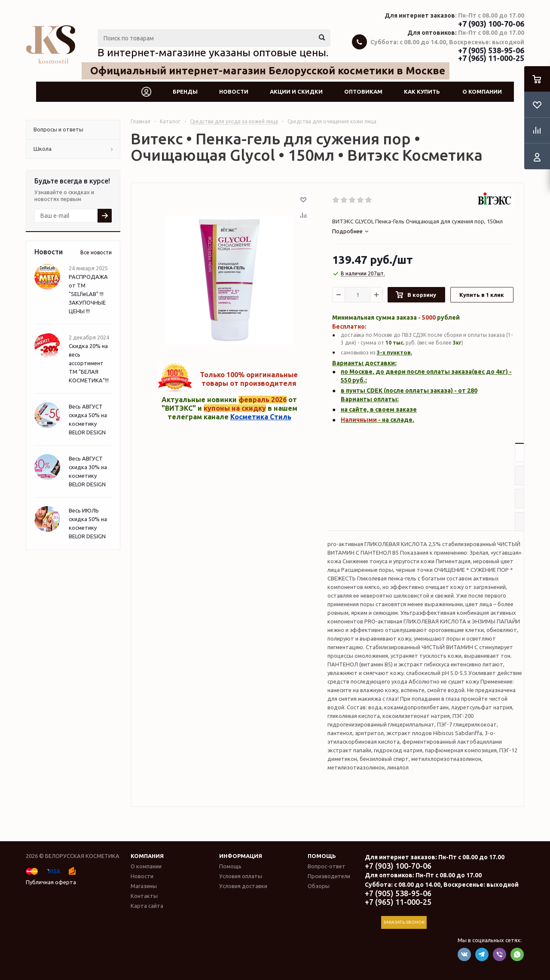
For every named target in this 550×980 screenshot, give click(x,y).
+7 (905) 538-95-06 (491, 50)
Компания (147, 856)
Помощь (322, 856)
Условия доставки (243, 886)
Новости (234, 92)
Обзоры (319, 886)
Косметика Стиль (261, 417)
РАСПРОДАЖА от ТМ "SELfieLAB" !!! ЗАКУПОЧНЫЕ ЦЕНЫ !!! (88, 294)
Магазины (144, 886)
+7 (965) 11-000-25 (491, 58)
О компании (482, 92)
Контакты (144, 896)
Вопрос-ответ (327, 866)
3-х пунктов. (394, 352)
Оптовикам (363, 92)
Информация (241, 856)
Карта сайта (147, 906)
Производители (329, 876)
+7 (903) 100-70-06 (491, 24)
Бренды (185, 92)
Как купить (422, 92)
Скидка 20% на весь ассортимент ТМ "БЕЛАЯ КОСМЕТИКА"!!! (89, 363)
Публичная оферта (51, 882)
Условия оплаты (241, 876)
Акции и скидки (296, 92)
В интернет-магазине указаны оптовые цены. (213, 52)
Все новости (96, 252)
